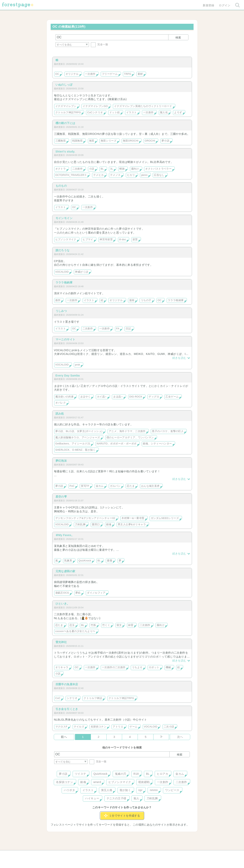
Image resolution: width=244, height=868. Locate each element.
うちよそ (137, 667)
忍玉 (72, 625)
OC (57, 74)
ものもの (61, 186)
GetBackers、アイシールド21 (73, 444)
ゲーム (133, 727)
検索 (178, 37)
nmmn (154, 790)
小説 (92, 169)
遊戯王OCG (62, 593)
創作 (58, 300)
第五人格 (107, 790)
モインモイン (64, 218)
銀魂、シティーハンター (157, 444)
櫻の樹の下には (65, 123)
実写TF (85, 486)
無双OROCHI (131, 141)
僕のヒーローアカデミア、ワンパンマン (130, 438)
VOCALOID (62, 272)
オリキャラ (62, 667)
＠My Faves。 (65, 535)
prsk (77, 365)
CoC (58, 698)
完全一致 (99, 44)
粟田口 (96, 524)
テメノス (115, 175)
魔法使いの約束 (65, 397)
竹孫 (93, 625)
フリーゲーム (110, 74)
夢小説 (165, 141)
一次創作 (90, 74)
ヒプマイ (88, 239)
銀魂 (109, 524)
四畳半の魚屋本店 (67, 684)
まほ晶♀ (118, 397)
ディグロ (154, 397)
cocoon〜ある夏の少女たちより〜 (75, 631)
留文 (119, 625)
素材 (140, 74)
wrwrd (97, 782)
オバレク (61, 403)
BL (102, 169)
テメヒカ (99, 175)
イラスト (132, 112)
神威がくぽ (82, 272)
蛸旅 (122, 169)
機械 (168, 667)
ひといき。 (63, 604)
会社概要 (137, 855)
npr (141, 790)
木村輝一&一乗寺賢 (133, 518)
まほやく (85, 397)
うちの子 (146, 300)
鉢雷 (131, 625)
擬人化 (164, 112)
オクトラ (61, 169)
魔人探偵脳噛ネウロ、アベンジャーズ (78, 438)
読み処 (60, 414)
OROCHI (150, 141)
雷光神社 (61, 642)
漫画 (132, 300)
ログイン (225, 5)
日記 (128, 329)
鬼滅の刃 (121, 774)
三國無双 (61, 141)
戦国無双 (78, 141)
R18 (136, 774)
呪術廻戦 (144, 782)
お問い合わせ (94, 855)
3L (112, 169)
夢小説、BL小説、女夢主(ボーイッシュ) (79, 431)
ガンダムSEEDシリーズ (165, 518)
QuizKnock (85, 561)
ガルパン (115, 486)
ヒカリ (131, 175)
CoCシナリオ (95, 112)
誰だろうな (63, 250)
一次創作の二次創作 (114, 667)
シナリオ (72, 698)
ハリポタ (69, 790)
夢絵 (78, 593)
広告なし (159, 175)
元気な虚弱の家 (65, 571)
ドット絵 (115, 112)
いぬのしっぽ (64, 85)
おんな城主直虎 (150, 486)
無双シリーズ (109, 141)
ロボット (154, 667)
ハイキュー (92, 798)
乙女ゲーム (172, 397)
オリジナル (72, 74)
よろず (178, 112)
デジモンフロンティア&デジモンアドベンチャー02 (85, 518)
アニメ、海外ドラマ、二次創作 (127, 431)
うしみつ (61, 311)
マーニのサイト (65, 339)
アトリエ (118, 727)
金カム (100, 486)
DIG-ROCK (136, 397)
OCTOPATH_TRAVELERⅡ (71, 175)
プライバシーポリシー (164, 855)
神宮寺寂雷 (106, 239)
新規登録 (208, 5)
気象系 (68, 561)
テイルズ (79, 727)
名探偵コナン (99, 727)
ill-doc (123, 239)
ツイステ (80, 774)
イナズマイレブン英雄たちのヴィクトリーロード (143, 106)
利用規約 (116, 855)
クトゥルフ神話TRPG (68, 112)
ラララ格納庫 (64, 282)
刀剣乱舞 (80, 524)
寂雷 (135, 239)
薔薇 (110, 561)
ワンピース (172, 790)
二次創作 (78, 169)
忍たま (131, 486)
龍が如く (125, 790)
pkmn (144, 175)
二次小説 (169, 727)
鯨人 (137, 798)
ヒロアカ (163, 774)
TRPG (128, 74)
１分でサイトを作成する (122, 816)
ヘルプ (72, 855)
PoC (72, 486)
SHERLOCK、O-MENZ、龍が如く (75, 450)
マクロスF (61, 727)
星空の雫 (61, 497)
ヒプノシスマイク (66, 239)
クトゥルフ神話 (93, 698)
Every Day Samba (68, 376)
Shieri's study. (65, 152)
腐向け (135, 169)
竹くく (106, 625)
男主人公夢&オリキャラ (132, 524)
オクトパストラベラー (158, 169)
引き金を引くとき (67, 709)
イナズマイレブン (66, 106)
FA (118, 329)
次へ (180, 737)
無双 (92, 141)
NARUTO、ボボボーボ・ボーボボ (117, 444)
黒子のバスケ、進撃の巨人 (168, 431)
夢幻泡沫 (61, 461)
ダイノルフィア (96, 593)
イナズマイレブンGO (95, 106)
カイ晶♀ (102, 397)
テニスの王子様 (117, 798)
